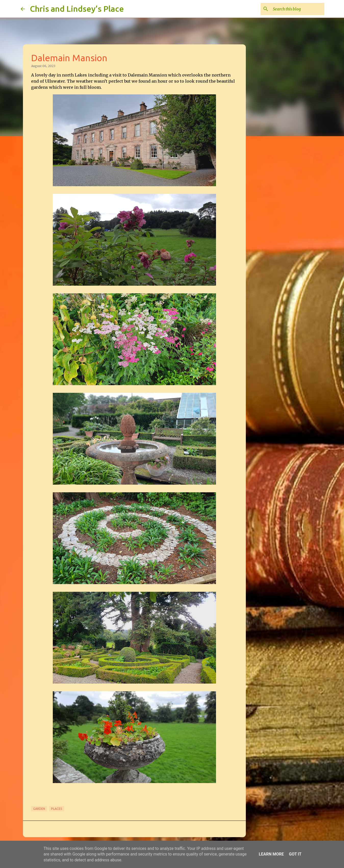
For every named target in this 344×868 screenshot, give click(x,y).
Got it (295, 854)
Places (57, 809)
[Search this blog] (298, 9)
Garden (39, 809)
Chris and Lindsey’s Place (77, 9)
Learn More (271, 854)
